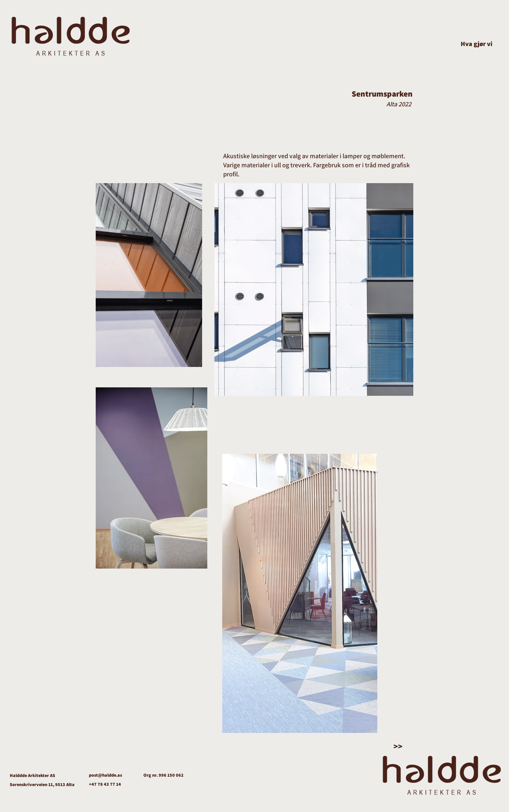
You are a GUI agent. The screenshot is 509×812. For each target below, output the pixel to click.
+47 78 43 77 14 (105, 784)
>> (398, 746)
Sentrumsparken (382, 94)
